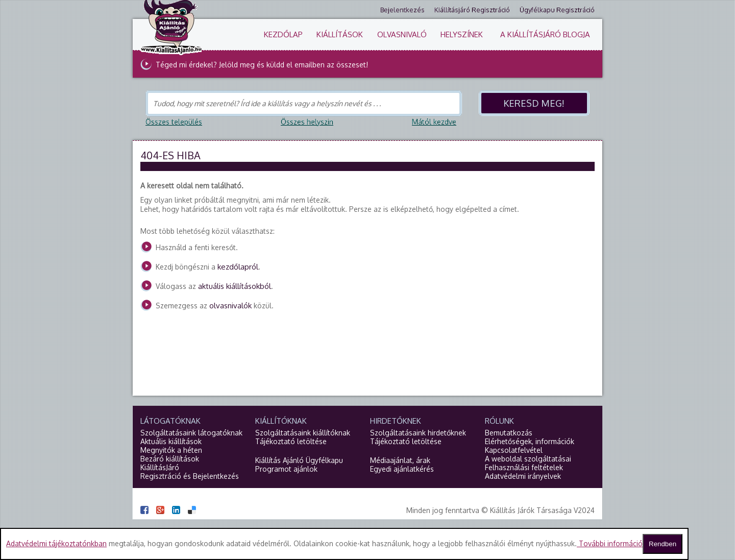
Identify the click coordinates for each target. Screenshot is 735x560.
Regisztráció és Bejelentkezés (190, 476)
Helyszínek (462, 34)
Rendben (663, 544)
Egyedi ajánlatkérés (402, 469)
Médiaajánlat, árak (400, 460)
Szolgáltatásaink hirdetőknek (418, 433)
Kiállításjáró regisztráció (472, 10)
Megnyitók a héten (171, 450)
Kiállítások (340, 34)
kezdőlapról (238, 267)
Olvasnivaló (402, 34)
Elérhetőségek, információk (530, 441)
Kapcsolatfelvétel (514, 450)
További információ (610, 543)
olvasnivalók (230, 306)
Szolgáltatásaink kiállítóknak (303, 433)
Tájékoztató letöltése (291, 441)
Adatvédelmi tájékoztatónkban (56, 543)
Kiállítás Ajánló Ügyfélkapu (299, 460)
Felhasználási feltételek (524, 467)
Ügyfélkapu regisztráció (557, 10)
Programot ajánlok (286, 469)
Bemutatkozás (509, 433)
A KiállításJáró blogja (545, 34)
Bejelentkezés (402, 10)
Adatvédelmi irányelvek (523, 476)
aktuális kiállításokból (235, 286)
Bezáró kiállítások (170, 459)
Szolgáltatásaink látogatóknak (191, 433)
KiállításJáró (160, 467)
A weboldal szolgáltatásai (528, 459)
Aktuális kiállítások (171, 441)
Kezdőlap (283, 34)
